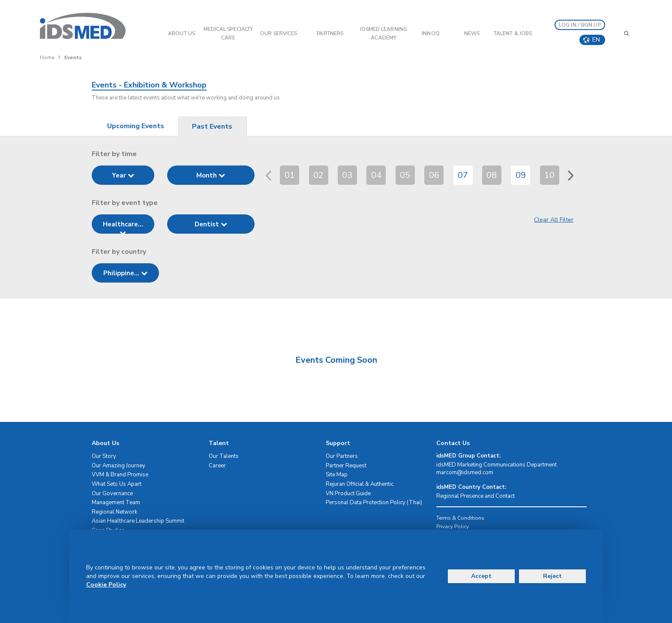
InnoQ (431, 33)
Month (211, 175)
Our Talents (224, 456)
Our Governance (112, 494)
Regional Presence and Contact (475, 496)
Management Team (116, 503)
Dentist (211, 224)
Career (217, 466)
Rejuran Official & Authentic (360, 484)
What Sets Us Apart (117, 484)
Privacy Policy (453, 527)
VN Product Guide (348, 494)
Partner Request (346, 466)
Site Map (337, 475)
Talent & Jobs (513, 33)
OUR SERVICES (279, 33)
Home (47, 57)
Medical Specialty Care (228, 33)
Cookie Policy (106, 585)
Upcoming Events (136, 126)
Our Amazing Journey (118, 466)
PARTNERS (330, 33)
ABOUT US (181, 33)
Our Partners (342, 456)
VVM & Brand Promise (120, 475)
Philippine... (125, 273)
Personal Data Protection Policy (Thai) (374, 503)
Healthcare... (123, 227)
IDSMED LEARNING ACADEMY (384, 33)
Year (123, 175)
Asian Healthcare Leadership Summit (138, 521)
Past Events (212, 126)
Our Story (104, 456)
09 (521, 175)
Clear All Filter (554, 220)
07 (463, 175)
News (472, 33)
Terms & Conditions (460, 518)
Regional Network (114, 512)
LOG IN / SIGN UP (580, 25)
